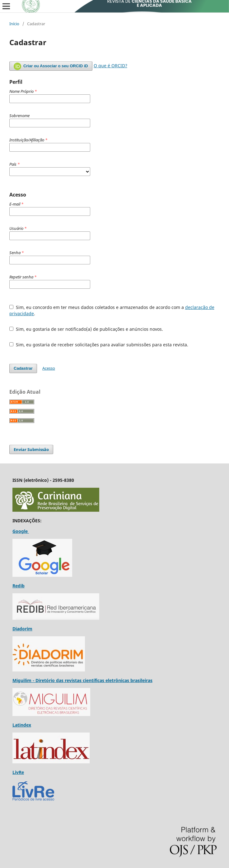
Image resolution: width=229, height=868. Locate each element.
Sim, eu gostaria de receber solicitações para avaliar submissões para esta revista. (99, 345)
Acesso (49, 368)
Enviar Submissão (31, 449)
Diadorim (22, 629)
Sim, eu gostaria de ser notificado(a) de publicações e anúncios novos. (86, 329)
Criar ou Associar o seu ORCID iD (51, 66)
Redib (19, 586)
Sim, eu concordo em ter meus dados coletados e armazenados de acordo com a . (112, 310)
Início (14, 24)
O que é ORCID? (110, 66)
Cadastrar (23, 368)
